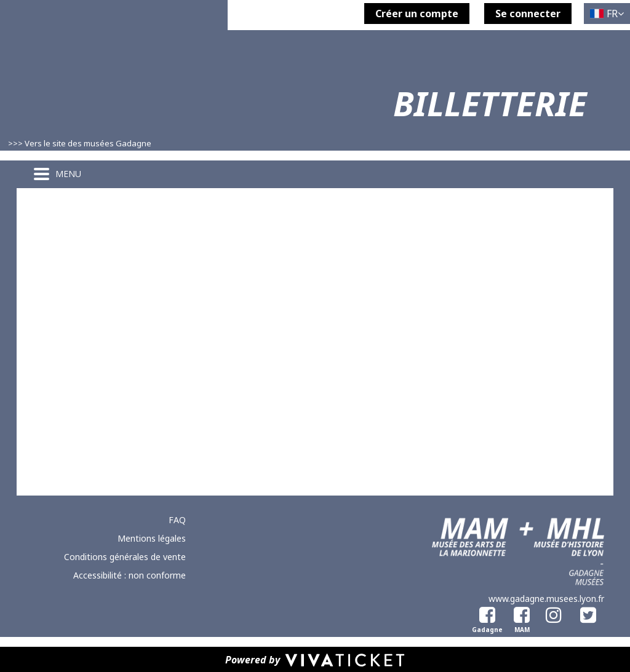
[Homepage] (114, 87)
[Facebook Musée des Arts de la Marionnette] (519, 613)
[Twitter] (588, 613)
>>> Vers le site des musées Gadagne (80, 143)
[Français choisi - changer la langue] (607, 14)
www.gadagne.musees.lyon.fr (546, 599)
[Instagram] (554, 613)
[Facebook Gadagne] (485, 613)
